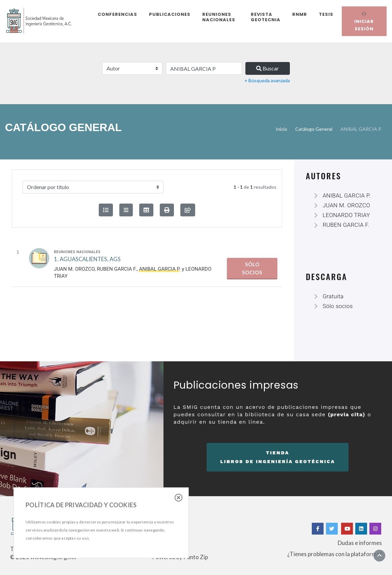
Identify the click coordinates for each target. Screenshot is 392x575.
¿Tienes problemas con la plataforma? (335, 554)
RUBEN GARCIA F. (117, 269)
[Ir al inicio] (379, 555)
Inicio (281, 129)
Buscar (267, 68)
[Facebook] (318, 529)
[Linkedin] (361, 529)
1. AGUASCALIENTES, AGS (87, 259)
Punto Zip (196, 557)
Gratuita (333, 296)
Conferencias (117, 14)
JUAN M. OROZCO (74, 269)
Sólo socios (252, 268)
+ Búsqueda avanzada (267, 80)
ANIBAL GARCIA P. (346, 195)
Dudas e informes (360, 543)
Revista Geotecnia (266, 17)
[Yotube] (347, 529)
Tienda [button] (278, 458)
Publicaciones (170, 14)
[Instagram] (375, 529)
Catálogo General (314, 129)
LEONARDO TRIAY (346, 215)
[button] (167, 210)
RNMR (300, 14)
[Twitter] (332, 529)
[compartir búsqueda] (188, 210)
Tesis (326, 14)
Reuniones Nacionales (219, 17)
